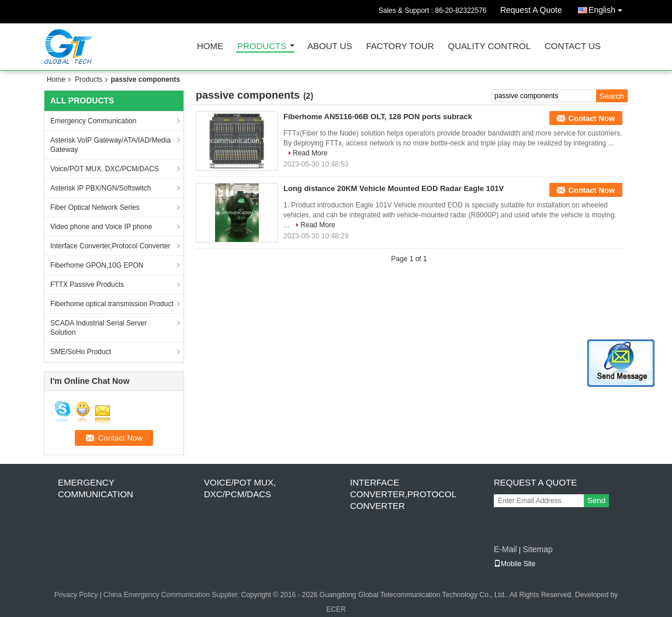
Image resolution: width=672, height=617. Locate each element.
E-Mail (505, 549)
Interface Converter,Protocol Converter (110, 246)
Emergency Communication (93, 121)
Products (262, 46)
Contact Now (592, 118)
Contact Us (573, 46)
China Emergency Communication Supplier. (172, 595)
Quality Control (489, 46)
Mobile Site (515, 564)
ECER (336, 609)
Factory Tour (400, 46)
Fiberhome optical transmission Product (112, 304)
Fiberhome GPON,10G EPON (97, 265)
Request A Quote (531, 10)
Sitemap (537, 549)
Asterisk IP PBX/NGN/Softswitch (101, 188)
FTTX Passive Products (87, 285)
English (608, 8)
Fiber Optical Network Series (95, 207)
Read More (310, 153)
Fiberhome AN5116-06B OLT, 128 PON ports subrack (378, 117)
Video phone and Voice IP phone (101, 227)
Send (596, 500)
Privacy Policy (76, 595)
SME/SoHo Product (81, 352)
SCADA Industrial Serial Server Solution (98, 328)
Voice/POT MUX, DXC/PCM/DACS (105, 169)
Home (210, 46)
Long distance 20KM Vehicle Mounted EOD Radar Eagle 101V (394, 188)
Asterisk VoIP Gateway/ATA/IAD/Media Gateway (110, 145)
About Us (330, 46)
